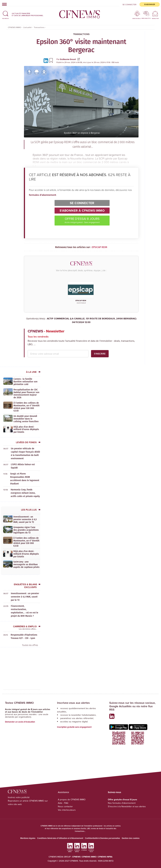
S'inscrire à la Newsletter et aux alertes (127, 806)
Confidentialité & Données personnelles (102, 838)
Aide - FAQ (63, 803)
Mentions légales (28, 838)
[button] (6, 14)
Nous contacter (65, 806)
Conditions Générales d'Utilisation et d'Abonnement (60, 838)
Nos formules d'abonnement (122, 803)
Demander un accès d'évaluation (20, 722)
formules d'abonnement (42, 195)
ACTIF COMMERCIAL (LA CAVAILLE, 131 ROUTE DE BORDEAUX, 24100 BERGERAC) (81, 320)
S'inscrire (100, 354)
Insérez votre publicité (19, 797)
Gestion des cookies (131, 838)
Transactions (81, 34)
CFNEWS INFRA (105, 857)
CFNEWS (76, 857)
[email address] (58, 354)
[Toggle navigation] (3, 4)
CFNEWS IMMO (89, 857)
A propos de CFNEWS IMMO (72, 799)
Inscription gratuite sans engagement (74, 727)
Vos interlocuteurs (67, 810)
